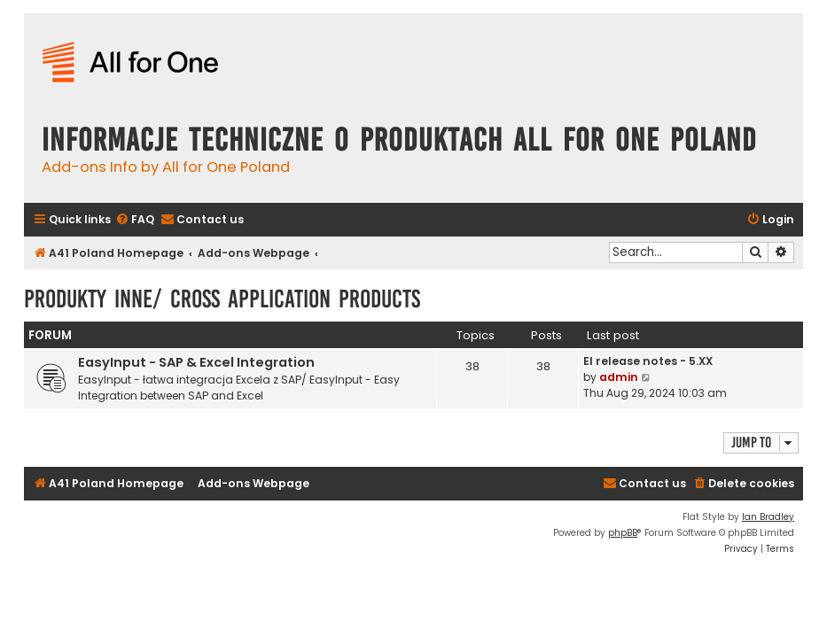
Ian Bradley (768, 517)
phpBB (623, 533)
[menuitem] (135, 220)
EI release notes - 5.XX (648, 361)
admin (619, 377)
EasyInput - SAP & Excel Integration (196, 362)
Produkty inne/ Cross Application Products (222, 299)
